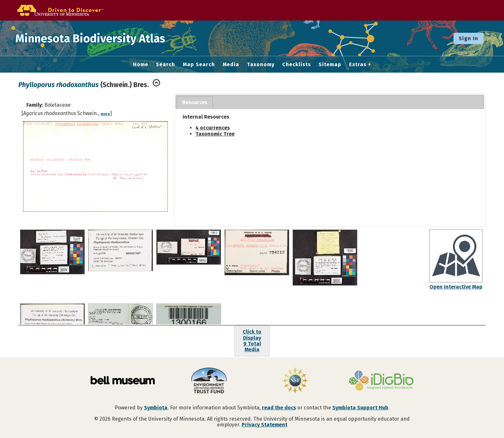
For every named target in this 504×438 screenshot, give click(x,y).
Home (141, 65)
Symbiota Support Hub (360, 408)
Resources (195, 102)
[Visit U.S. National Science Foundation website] (295, 381)
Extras (358, 65)
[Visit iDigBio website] (381, 381)
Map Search (199, 65)
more (105, 114)
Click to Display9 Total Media (252, 341)
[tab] (195, 103)
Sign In (468, 38)
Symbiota (156, 408)
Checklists (297, 65)
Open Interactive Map (456, 287)
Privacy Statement (265, 425)
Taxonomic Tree (215, 134)
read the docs (279, 408)
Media (231, 65)
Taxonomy (261, 65)
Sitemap (330, 65)
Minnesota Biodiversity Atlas (100, 38)
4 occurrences (213, 128)
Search (166, 65)
